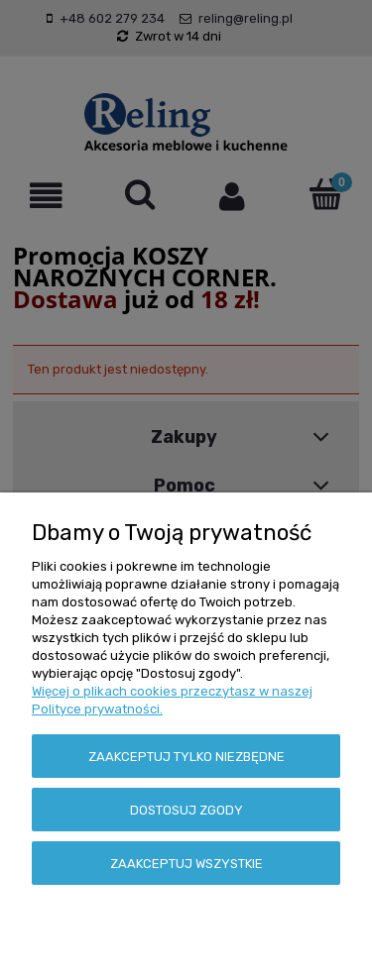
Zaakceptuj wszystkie (186, 864)
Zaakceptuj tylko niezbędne (186, 757)
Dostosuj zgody (186, 810)
